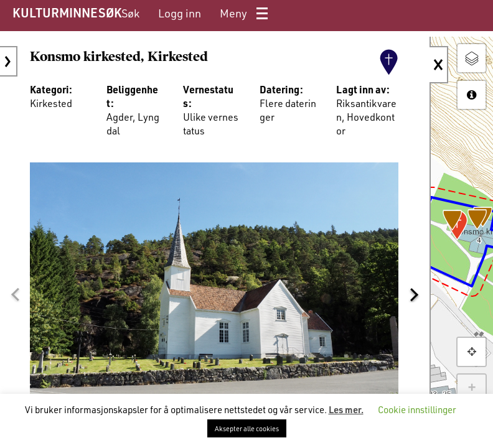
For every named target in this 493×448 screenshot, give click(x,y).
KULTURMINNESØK (67, 12)
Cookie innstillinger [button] (417, 409)
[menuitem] (130, 13)
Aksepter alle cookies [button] (247, 428)
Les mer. (346, 409)
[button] (15, 295)
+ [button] (472, 388)
